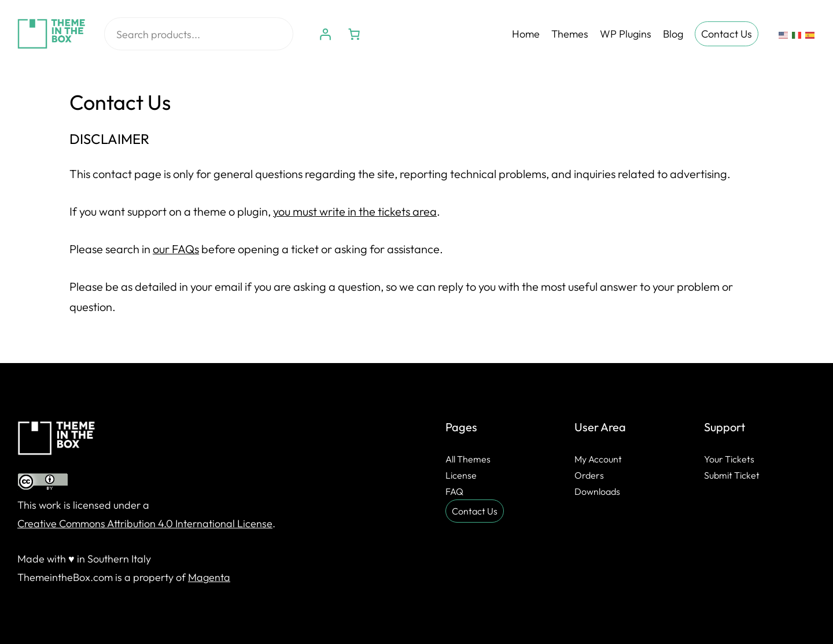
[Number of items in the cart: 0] (354, 34)
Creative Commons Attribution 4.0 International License (145, 523)
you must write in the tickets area (355, 211)
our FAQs (176, 249)
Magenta (209, 577)
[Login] (325, 34)
